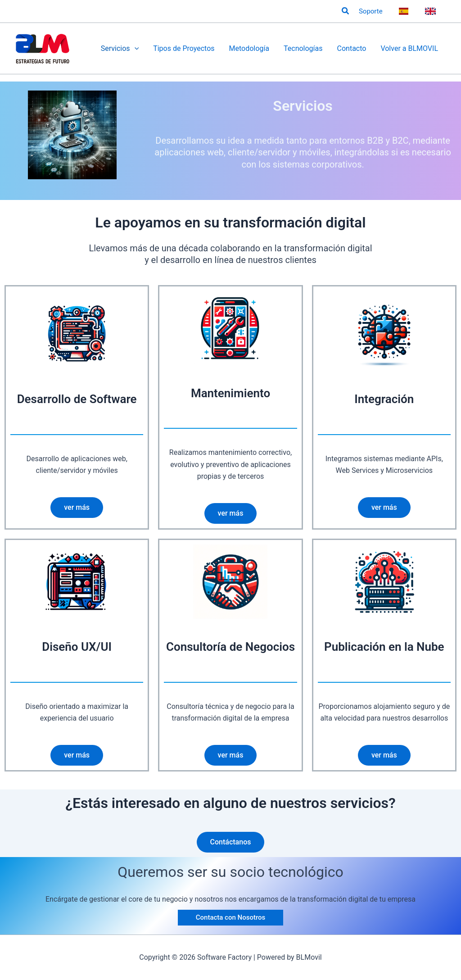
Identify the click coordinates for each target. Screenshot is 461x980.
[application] (135, 49)
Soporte (371, 11)
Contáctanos (231, 842)
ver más (77, 507)
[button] (346, 11)
